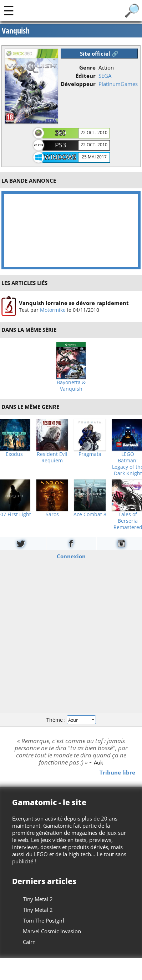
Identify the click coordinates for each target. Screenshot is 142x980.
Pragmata (90, 454)
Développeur (78, 84)
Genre (87, 67)
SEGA (105, 76)
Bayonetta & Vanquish (71, 386)
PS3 (60, 145)
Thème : (71, 719)
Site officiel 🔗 (99, 54)
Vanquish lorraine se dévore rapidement (74, 303)
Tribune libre (117, 772)
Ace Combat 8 (90, 514)
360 (61, 133)
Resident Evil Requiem (52, 457)
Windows (61, 157)
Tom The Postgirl (44, 920)
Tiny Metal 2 (38, 899)
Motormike (53, 310)
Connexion (71, 556)
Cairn (29, 942)
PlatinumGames (118, 84)
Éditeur (86, 76)
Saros (52, 514)
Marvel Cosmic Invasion (52, 931)
